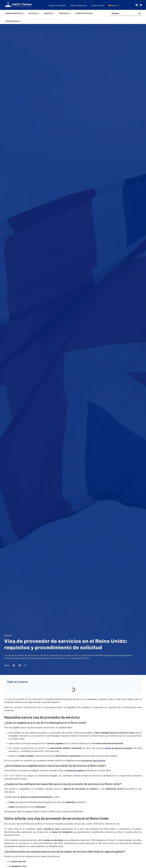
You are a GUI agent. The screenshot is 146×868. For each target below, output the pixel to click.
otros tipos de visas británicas (93, 761)
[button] (114, 6)
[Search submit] (140, 14)
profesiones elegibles (75, 771)
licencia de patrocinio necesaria (118, 748)
